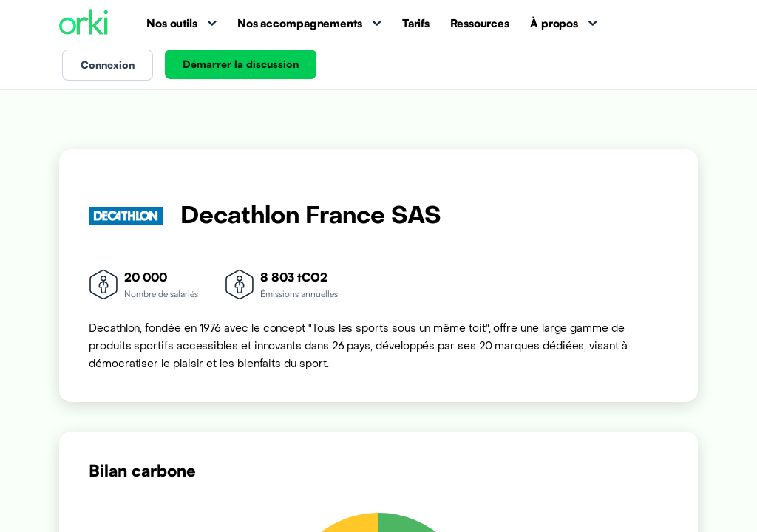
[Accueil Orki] (84, 23)
